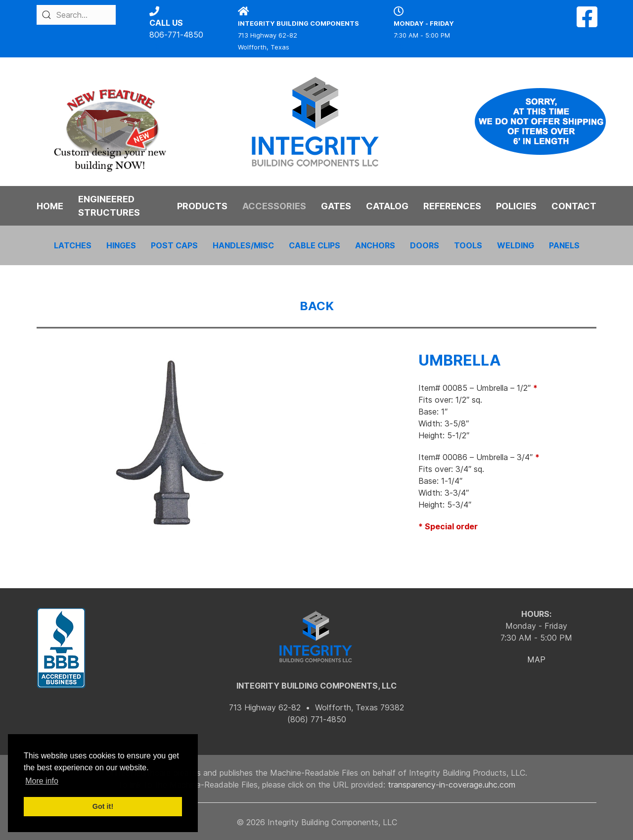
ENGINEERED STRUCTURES (109, 206)
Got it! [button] (103, 806)
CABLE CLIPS (315, 245)
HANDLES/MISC (243, 245)
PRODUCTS (202, 206)
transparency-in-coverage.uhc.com (452, 785)
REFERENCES (452, 206)
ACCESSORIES (274, 206)
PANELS (564, 245)
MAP (536, 659)
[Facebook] (587, 23)
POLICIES (516, 206)
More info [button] (42, 781)
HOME (50, 206)
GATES (336, 206)
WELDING (516, 245)
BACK (317, 306)
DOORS (425, 245)
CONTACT (574, 206)
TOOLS (468, 245)
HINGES (121, 245)
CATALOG (387, 206)
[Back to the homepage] (316, 122)
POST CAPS (174, 245)
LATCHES (73, 245)
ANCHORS (375, 245)
